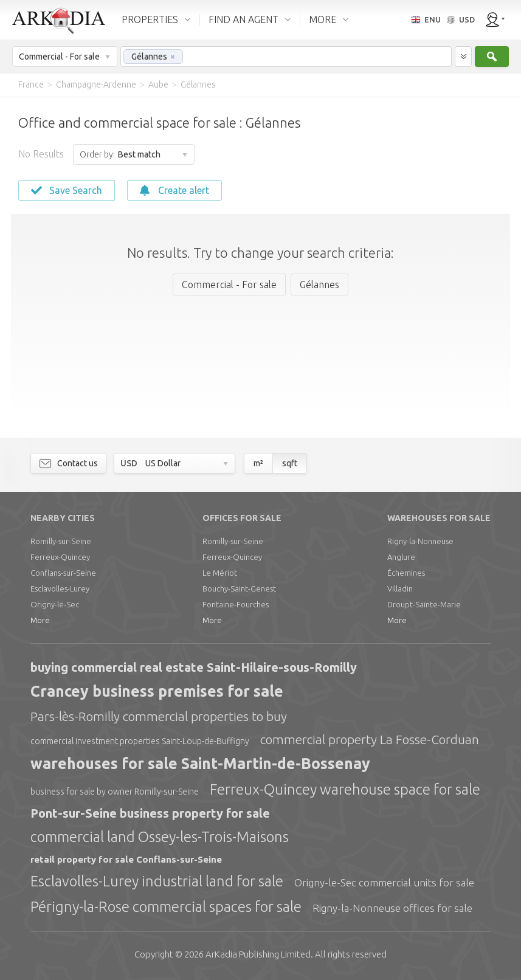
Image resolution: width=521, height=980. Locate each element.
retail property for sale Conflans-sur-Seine (126, 859)
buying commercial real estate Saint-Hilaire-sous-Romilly (194, 667)
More (40, 620)
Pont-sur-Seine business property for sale (150, 813)
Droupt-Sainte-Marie (424, 604)
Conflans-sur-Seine (63, 573)
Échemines (406, 573)
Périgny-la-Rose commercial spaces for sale (166, 907)
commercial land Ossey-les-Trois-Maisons (160, 837)
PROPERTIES (150, 19)
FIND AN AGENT (243, 19)
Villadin (400, 588)
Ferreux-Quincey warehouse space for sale (345, 789)
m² (258, 463)
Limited (258, 954)
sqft (290, 463)
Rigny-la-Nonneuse (420, 541)
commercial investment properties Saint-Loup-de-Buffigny (140, 741)
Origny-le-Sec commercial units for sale (384, 882)
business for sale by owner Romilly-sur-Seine (115, 792)
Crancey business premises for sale (157, 691)
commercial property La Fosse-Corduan (370, 739)
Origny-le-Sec (55, 604)
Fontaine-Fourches (236, 604)
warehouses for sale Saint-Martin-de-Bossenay (200, 764)
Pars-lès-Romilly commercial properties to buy (159, 716)
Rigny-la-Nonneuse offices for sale (392, 908)
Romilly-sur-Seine (61, 541)
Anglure (401, 557)
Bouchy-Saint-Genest (239, 588)
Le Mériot (220, 573)
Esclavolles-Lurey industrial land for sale (157, 881)
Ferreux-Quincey (60, 557)
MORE (323, 19)
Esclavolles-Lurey (60, 588)
